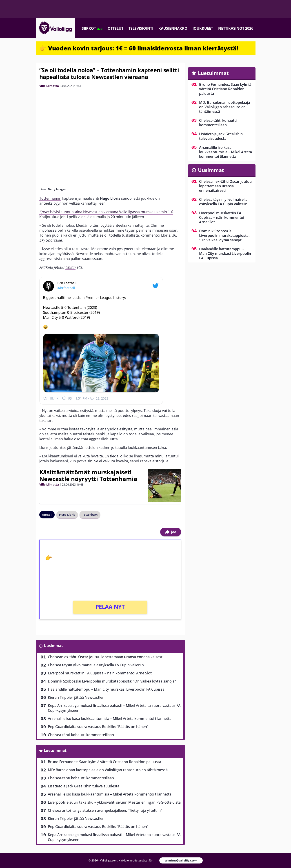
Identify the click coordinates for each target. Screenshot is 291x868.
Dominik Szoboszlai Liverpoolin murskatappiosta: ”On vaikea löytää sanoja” (112, 681)
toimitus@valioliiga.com (181, 860)
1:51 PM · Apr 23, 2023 (92, 398)
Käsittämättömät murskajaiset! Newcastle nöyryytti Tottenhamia (88, 475)
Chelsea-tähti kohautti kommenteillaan (81, 735)
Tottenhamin (50, 198)
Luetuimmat (55, 750)
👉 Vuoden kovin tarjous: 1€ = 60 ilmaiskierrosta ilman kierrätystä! (139, 48)
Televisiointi (141, 28)
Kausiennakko (173, 28)
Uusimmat (53, 646)
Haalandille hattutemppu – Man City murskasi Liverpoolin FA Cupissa (106, 689)
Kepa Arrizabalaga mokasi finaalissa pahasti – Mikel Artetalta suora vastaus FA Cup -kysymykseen (114, 708)
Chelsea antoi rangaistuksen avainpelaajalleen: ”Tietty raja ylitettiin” (105, 810)
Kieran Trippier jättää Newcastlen (76, 697)
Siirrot (92, 28)
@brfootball (66, 288)
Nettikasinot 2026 (236, 28)
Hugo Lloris (67, 515)
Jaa (171, 532)
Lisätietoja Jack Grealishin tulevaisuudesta (84, 786)
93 (67, 398)
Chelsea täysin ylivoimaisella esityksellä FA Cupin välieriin (96, 665)
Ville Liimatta (49, 86)
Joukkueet (203, 28)
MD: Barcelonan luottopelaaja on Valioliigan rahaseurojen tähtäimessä (108, 770)
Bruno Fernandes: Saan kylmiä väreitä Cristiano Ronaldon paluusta (104, 762)
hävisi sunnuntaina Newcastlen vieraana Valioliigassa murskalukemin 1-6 (106, 212)
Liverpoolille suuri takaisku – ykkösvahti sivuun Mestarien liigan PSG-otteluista (114, 802)
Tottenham (90, 515)
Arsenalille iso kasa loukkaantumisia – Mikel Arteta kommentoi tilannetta (110, 719)
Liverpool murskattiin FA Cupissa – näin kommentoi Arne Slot (100, 673)
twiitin (70, 267)
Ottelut (116, 28)
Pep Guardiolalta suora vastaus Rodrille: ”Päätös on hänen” (98, 727)
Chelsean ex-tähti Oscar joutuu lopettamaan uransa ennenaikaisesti (106, 657)
